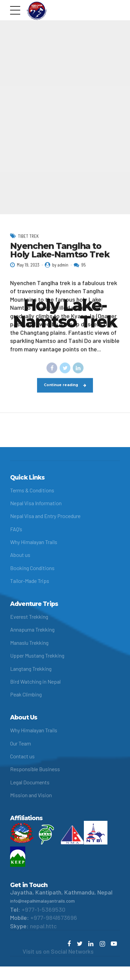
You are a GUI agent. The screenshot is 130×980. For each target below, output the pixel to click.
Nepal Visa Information (36, 503)
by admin (60, 272)
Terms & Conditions (32, 490)
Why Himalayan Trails (34, 542)
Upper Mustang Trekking (37, 655)
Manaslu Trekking (29, 643)
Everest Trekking (29, 617)
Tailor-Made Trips (30, 581)
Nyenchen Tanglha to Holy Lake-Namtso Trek (60, 257)
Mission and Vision (31, 795)
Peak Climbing (26, 694)
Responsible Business (35, 769)
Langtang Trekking (31, 669)
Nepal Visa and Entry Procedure (45, 516)
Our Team (21, 743)
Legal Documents (30, 782)
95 (84, 272)
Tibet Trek (28, 243)
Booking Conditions (32, 568)
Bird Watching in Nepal (35, 681)
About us (20, 555)
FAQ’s (16, 529)
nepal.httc (43, 926)
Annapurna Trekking (32, 629)
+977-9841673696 (54, 917)
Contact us (22, 756)
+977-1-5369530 (43, 909)
